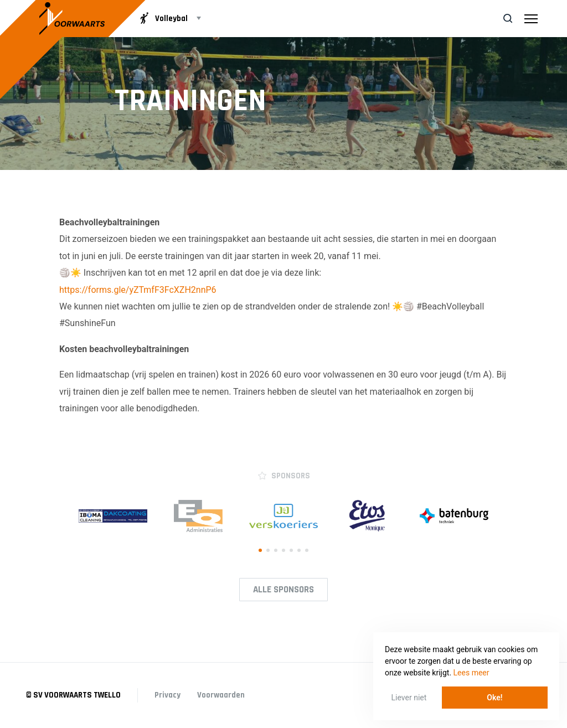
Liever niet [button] (409, 698)
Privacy (167, 695)
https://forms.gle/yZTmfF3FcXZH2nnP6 (138, 290)
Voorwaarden (221, 695)
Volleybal (163, 18)
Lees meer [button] (471, 673)
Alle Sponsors (283, 590)
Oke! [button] (494, 698)
